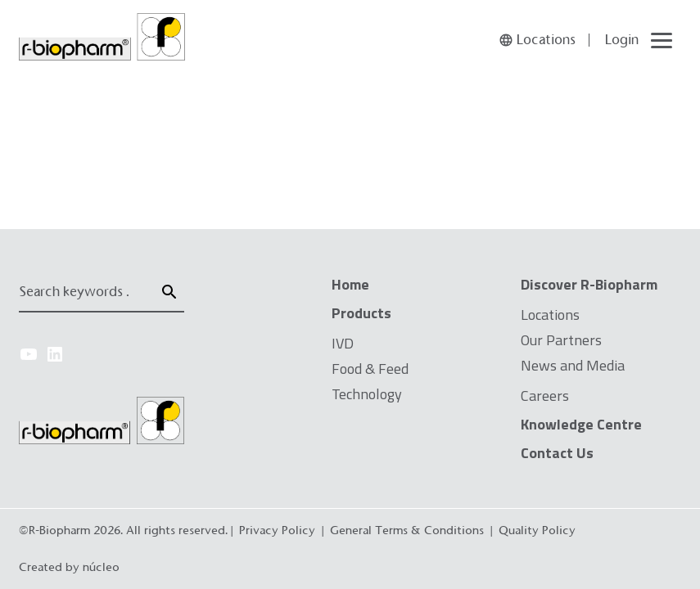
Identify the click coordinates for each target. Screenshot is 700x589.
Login (622, 40)
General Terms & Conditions (407, 530)
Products (361, 313)
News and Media (573, 365)
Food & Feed (370, 369)
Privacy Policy (277, 530)
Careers (545, 396)
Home (350, 284)
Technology (367, 394)
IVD (343, 343)
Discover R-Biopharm (589, 284)
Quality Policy (537, 530)
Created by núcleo (69, 567)
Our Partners (561, 340)
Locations (550, 315)
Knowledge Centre (581, 424)
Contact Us (557, 453)
